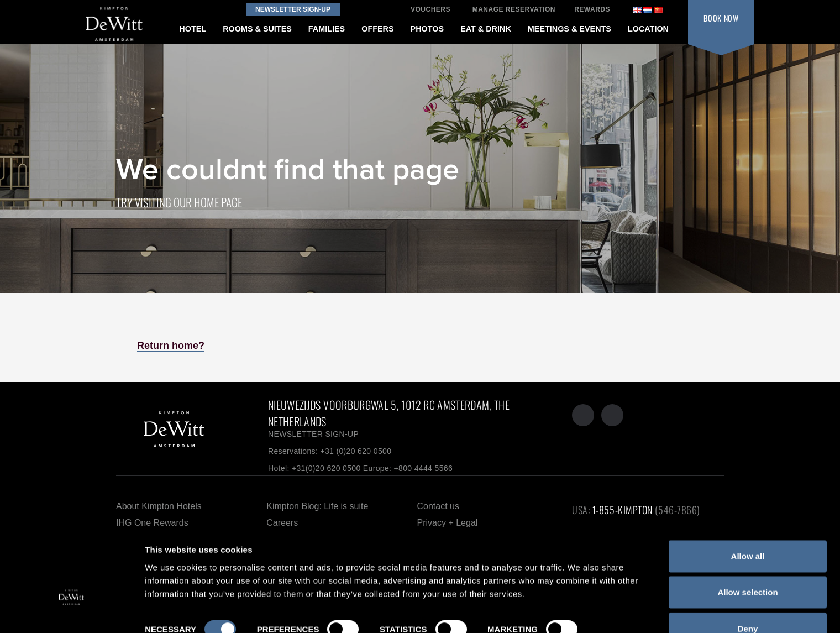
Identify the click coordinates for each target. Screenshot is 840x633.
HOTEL (193, 29)
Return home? (171, 346)
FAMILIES (327, 29)
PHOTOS (427, 29)
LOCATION (648, 29)
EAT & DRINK (486, 29)
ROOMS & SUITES (257, 29)
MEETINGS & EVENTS (569, 29)
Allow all (748, 521)
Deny (748, 593)
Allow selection (747, 558)
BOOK (721, 18)
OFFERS (377, 29)
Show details (170, 611)
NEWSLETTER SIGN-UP (313, 434)
